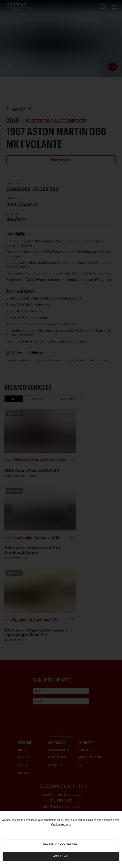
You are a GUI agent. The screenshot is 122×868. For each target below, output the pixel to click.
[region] (61, 840)
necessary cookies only (61, 844)
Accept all (61, 856)
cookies (16, 820)
